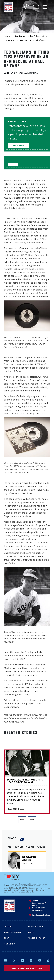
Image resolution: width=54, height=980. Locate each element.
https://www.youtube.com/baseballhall (40, 960)
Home (7, 36)
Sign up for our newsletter (27, 968)
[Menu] (45, 7)
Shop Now (18, 146)
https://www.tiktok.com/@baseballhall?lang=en (48, 960)
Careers (8, 926)
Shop (7, 938)
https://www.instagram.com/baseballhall (31, 960)
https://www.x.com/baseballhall (14, 960)
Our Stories (20, 36)
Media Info (9, 944)
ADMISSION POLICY (37, 938)
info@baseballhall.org (41, 915)
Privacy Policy (36, 926)
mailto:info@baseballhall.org (6, 960)
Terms (31, 932)
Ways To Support (13, 932)
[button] (22, 820)
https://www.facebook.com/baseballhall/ (23, 960)
